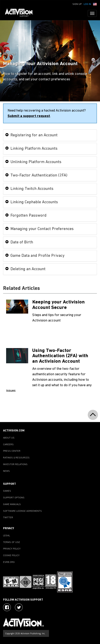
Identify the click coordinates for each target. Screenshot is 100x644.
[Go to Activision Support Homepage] (21, 13)
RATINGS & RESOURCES (16, 458)
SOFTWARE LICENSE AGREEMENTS (22, 511)
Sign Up (77, 4)
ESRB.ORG (9, 562)
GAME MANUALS (12, 504)
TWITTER (8, 518)
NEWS (6, 471)
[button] (95, 4)
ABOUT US (9, 438)
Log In (87, 4)
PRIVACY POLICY (12, 549)
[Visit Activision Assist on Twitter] (19, 607)
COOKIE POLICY (11, 556)
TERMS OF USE (12, 542)
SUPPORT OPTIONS (14, 498)
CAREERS (8, 445)
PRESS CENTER (12, 451)
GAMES (7, 491)
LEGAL (7, 536)
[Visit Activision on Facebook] (7, 607)
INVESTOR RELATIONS (15, 464)
